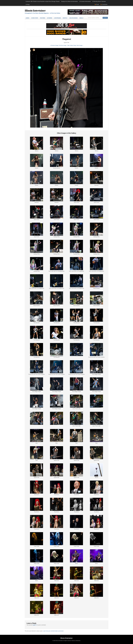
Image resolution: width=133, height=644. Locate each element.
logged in (35, 625)
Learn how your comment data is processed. (53, 631)
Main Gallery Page (72, 45)
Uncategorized (73, 18)
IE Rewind (50, 18)
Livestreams (57, 18)
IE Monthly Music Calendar (99, 1)
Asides (28, 18)
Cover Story (35, 18)
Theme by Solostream (76, 641)
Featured (43, 18)
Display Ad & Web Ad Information (70, 1)
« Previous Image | (54, 45)
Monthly (65, 18)
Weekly (82, 18)
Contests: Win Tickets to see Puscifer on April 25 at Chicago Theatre (43, 1)
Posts (98, 4)
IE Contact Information (85, 1)
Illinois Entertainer (35, 11)
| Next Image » (80, 45)
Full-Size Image (63, 45)
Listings (28, 4)
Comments (105, 4)
